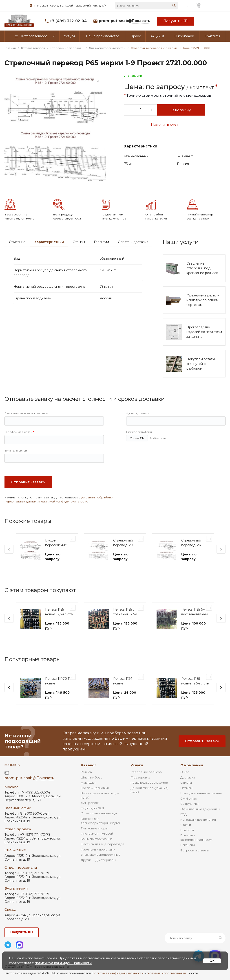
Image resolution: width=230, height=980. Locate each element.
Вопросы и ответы (195, 860)
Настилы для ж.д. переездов (103, 853)
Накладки (88, 792)
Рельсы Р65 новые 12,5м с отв (59, 625)
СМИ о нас (189, 808)
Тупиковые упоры (94, 838)
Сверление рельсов (146, 781)
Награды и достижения (198, 829)
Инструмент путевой (97, 843)
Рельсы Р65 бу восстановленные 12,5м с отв (196, 626)
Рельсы (87, 781)
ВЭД (184, 824)
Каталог (89, 775)
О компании (192, 775)
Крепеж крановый (95, 797)
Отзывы (79, 255)
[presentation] (9, 563)
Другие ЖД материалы (98, 869)
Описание (17, 255)
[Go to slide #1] (11, 192)
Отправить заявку (28, 496)
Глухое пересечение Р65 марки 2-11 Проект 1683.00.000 (57, 556)
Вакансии (188, 854)
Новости (187, 840)
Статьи (186, 834)
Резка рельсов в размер (149, 792)
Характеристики (49, 255)
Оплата (186, 792)
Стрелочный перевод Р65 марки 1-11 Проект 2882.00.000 (192, 556)
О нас (185, 781)
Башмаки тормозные (97, 848)
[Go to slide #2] (27, 192)
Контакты (12, 774)
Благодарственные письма (201, 802)
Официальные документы (200, 818)
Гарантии (101, 255)
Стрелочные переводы (99, 823)
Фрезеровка (140, 787)
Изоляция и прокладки (98, 859)
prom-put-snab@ (125, 21)
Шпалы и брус (92, 787)
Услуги (137, 775)
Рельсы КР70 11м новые (59, 694)
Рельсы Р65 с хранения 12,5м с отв (126, 626)
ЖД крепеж (90, 812)
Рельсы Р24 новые (123, 694)
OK (212, 961)
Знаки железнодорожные (101, 864)
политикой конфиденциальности (63, 515)
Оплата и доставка (133, 255)
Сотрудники (189, 813)
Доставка (188, 787)
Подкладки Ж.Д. (93, 818)
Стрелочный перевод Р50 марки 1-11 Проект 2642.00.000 (124, 556)
